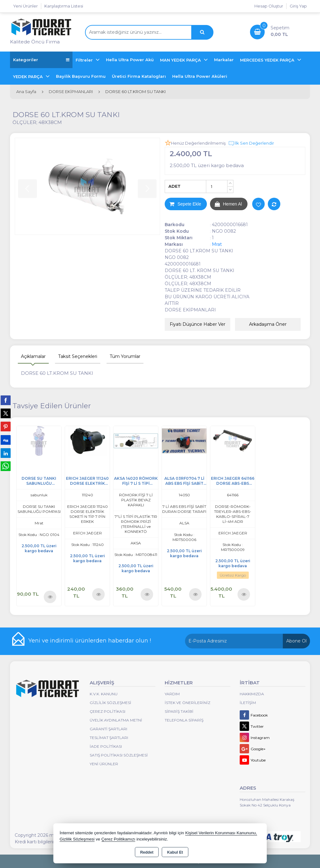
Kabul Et (175, 852)
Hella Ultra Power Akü (130, 60)
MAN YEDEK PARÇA (181, 60)
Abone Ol (296, 641)
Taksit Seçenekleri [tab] (78, 356)
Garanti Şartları (108, 729)
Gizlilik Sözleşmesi (110, 703)
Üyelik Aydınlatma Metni (116, 720)
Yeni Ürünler (104, 764)
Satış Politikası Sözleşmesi (119, 755)
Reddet (147, 852)
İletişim (248, 703)
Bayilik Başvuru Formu (81, 76)
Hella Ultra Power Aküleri (200, 76)
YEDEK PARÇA (29, 77)
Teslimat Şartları (109, 738)
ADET (175, 186)
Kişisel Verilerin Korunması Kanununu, (221, 833)
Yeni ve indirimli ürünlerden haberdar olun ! (90, 641)
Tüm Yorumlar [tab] (125, 356)
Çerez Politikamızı (118, 839)
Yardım (172, 694)
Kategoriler (41, 60)
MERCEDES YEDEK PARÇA (268, 60)
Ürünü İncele (50, 597)
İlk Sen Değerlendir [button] (251, 143)
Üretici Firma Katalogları (139, 76)
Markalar (224, 60)
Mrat (217, 244)
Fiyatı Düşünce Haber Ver (197, 324)
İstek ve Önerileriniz (187, 703)
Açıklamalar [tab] (33, 356)
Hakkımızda (252, 694)
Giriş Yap (298, 6)
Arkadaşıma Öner (268, 324)
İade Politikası (106, 746)
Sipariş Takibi (179, 711)
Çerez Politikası (107, 711)
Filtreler (85, 60)
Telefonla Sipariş (184, 720)
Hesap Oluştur (269, 6)
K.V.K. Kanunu (104, 694)
